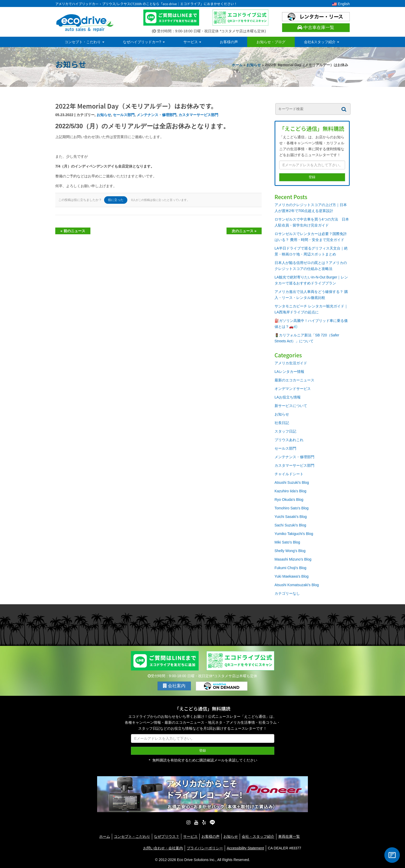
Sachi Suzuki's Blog (290, 525)
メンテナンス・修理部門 (157, 115)
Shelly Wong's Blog (290, 551)
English (341, 4)
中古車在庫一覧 (316, 28)
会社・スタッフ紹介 (258, 836)
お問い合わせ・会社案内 (163, 848)
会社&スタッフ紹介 (321, 42)
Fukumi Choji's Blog (290, 568)
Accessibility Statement (245, 848)
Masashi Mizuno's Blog (293, 559)
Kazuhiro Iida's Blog (290, 491)
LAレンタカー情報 (289, 372)
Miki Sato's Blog (287, 542)
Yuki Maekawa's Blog (292, 576)
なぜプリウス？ (167, 836)
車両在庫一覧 (289, 836)
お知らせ (254, 65)
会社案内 (174, 686)
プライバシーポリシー (205, 848)
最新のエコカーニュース (294, 380)
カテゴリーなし (287, 593)
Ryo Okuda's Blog (289, 500)
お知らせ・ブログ (271, 42)
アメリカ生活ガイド (291, 363)
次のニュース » (244, 231)
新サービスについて (291, 406)
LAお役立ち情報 (288, 397)
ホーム (237, 65)
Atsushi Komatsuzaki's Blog (297, 585)
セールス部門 (124, 115)
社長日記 (282, 423)
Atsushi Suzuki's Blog (292, 482)
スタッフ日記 (285, 431)
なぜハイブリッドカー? (144, 42)
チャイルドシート (289, 474)
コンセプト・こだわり (84, 42)
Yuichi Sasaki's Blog (291, 517)
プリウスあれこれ (289, 440)
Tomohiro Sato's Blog (292, 508)
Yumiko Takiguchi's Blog (294, 534)
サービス (192, 42)
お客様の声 (229, 42)
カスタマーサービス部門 (198, 115)
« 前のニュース (73, 231)
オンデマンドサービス (293, 389)
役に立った (116, 200)
